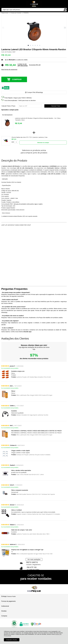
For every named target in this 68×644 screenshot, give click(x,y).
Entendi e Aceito (12, 640)
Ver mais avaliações (34, 559)
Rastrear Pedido (12, 596)
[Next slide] (65, 28)
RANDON (26, 13)
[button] (28, 45)
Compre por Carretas (16, 13)
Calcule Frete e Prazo (8, 106)
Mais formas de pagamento (9, 69)
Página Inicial (5, 13)
